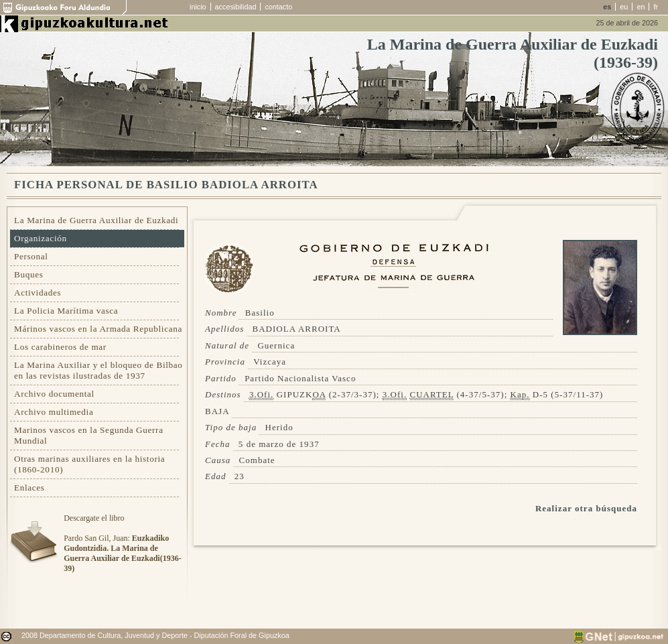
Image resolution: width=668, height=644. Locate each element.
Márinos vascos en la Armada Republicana (98, 329)
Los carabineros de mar (60, 347)
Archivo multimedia (54, 412)
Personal (31, 256)
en (641, 7)
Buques (29, 274)
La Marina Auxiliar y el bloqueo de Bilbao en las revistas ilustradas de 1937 (98, 370)
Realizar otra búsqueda (586, 508)
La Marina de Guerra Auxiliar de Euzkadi (96, 220)
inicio (198, 7)
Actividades (38, 293)
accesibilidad (236, 7)
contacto (278, 7)
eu (624, 7)
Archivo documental (54, 394)
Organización (41, 238)
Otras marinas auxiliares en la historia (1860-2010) (89, 464)
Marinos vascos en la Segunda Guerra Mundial (89, 435)
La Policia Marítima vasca (66, 311)
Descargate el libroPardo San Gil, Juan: (122, 543)
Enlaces (29, 488)
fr (656, 7)
